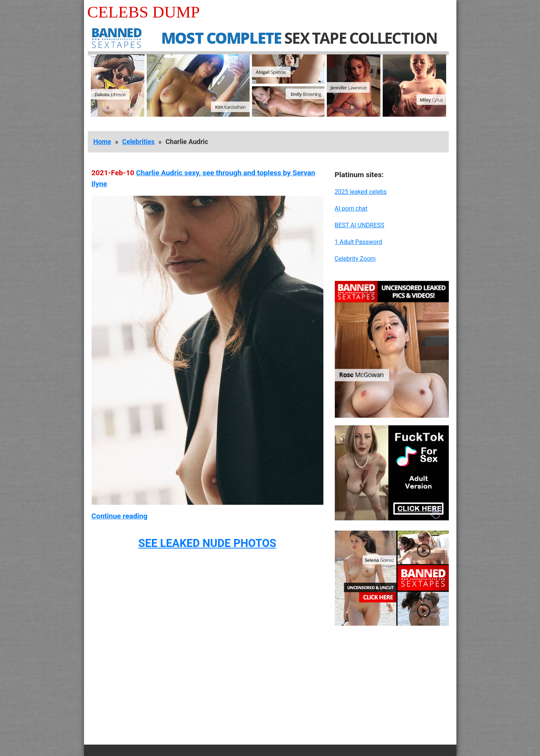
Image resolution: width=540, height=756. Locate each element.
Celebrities (138, 142)
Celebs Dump (144, 12)
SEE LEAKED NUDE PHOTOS (207, 543)
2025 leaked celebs (361, 192)
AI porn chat (351, 208)
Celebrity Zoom (355, 259)
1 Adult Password (359, 242)
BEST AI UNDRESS (360, 225)
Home (102, 142)
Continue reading (120, 516)
